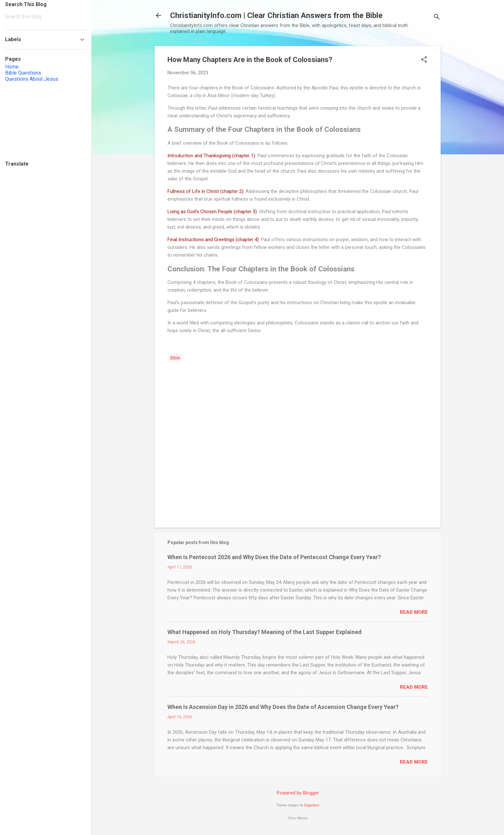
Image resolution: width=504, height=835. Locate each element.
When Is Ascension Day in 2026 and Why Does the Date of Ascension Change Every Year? (283, 707)
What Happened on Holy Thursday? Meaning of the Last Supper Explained (265, 632)
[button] (424, 60)
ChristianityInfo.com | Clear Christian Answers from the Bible (276, 15)
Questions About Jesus (32, 79)
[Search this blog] (46, 17)
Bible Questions (23, 73)
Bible (175, 358)
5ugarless (312, 805)
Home (12, 67)
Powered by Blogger (298, 793)
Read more (414, 612)
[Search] (437, 18)
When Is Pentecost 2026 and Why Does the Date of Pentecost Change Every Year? (274, 557)
